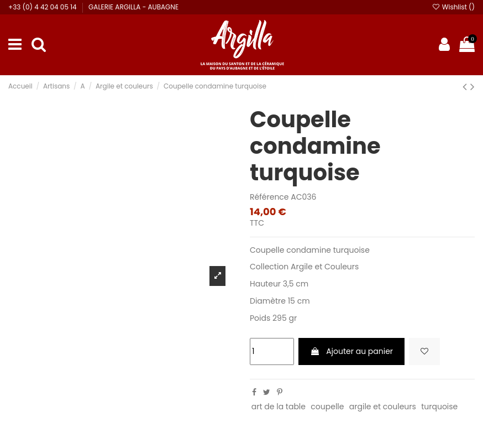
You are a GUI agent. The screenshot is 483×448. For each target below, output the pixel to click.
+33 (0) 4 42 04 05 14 (43, 7)
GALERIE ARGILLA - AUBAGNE (133, 7)
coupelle (327, 407)
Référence (269, 197)
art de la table (279, 407)
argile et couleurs (383, 407)
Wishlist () (453, 7)
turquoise (439, 407)
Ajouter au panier (351, 351)
